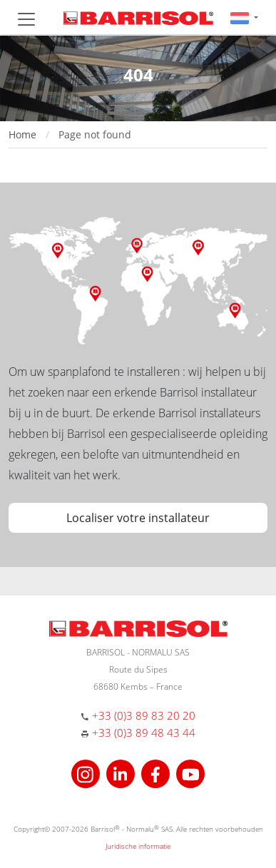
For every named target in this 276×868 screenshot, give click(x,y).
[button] (244, 17)
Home (22, 134)
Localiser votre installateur (138, 518)
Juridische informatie (138, 846)
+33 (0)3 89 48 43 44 (144, 732)
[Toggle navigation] (26, 19)
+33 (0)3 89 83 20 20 (144, 715)
